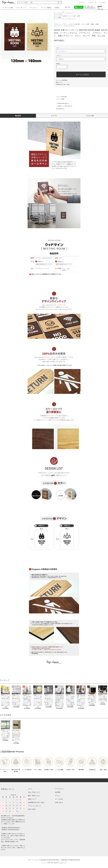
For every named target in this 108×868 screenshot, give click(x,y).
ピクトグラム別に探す (63, 16)
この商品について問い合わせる (63, 106)
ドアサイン (61, 15)
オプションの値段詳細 (62, 80)
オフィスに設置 (72, 16)
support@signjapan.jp (90, 8)
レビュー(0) (90, 116)
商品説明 (18, 116)
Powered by (54, 863)
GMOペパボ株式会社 (61, 860)
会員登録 (58, 792)
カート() (101, 3)
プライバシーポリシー (35, 806)
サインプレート (61, 19)
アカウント (81, 3)
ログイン (91, 3)
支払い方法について (34, 792)
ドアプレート (61, 13)
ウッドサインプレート (70, 13)
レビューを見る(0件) (60, 97)
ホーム (55, 13)
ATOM (34, 809)
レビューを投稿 (59, 99)
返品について (59, 82)
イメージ (54, 116)
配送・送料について (34, 796)
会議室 (78, 16)
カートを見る (59, 799)
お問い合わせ (66, 8)
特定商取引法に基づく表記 (63, 84)
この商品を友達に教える (61, 103)
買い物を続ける (59, 109)
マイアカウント (60, 789)
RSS (29, 809)
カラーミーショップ (34, 860)
